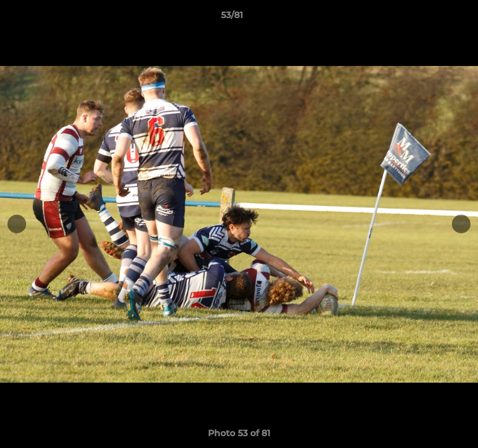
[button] (433, 18)
